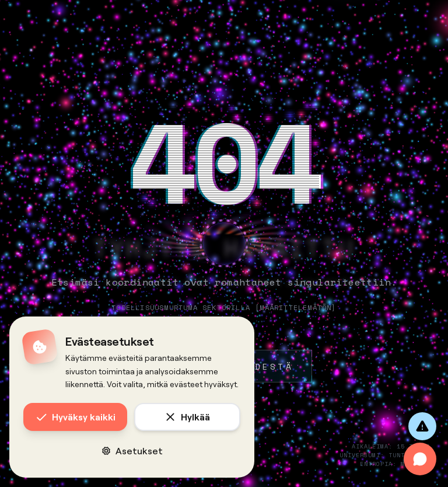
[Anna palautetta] (422, 426)
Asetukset (132, 451)
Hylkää (187, 417)
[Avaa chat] (420, 459)
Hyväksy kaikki (76, 417)
